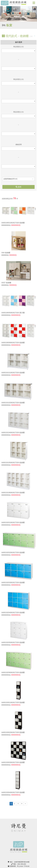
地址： (19, 862)
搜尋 (18, 187)
